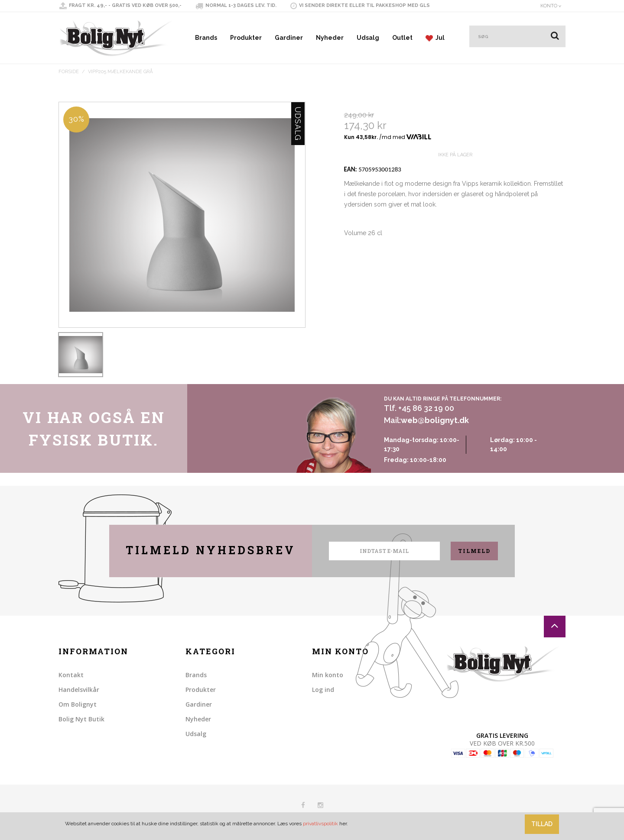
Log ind (323, 690)
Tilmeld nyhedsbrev (211, 550)
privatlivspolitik (320, 824)
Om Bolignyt (78, 704)
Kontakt (71, 675)
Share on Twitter (370, 274)
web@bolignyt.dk (435, 420)
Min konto (328, 675)
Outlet (402, 38)
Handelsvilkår (79, 690)
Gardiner (289, 38)
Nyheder (330, 38)
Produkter (246, 38)
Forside (69, 72)
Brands (206, 38)
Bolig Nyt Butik (81, 719)
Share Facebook (353, 274)
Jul (435, 38)
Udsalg (368, 38)
